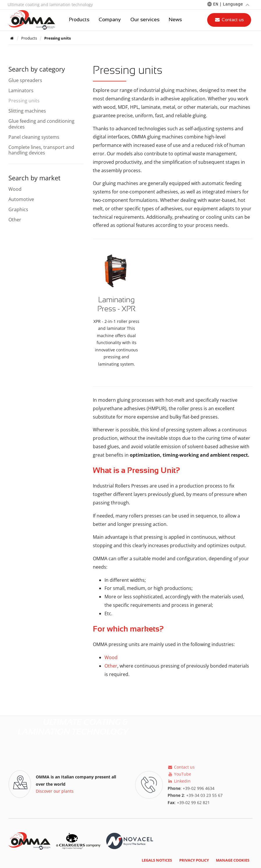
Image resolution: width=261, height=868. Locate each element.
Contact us (229, 20)
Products (79, 20)
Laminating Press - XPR (116, 304)
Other (111, 666)
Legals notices (157, 860)
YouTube (179, 777)
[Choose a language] (228, 5)
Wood (111, 657)
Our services (145, 20)
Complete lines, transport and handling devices (41, 150)
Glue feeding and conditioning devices (41, 124)
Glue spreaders (25, 80)
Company (110, 20)
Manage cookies (233, 860)
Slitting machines (27, 111)
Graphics (18, 209)
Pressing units (24, 101)
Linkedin (179, 784)
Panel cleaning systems (34, 137)
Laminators (21, 90)
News (175, 20)
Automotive (21, 199)
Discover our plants (55, 792)
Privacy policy (194, 860)
